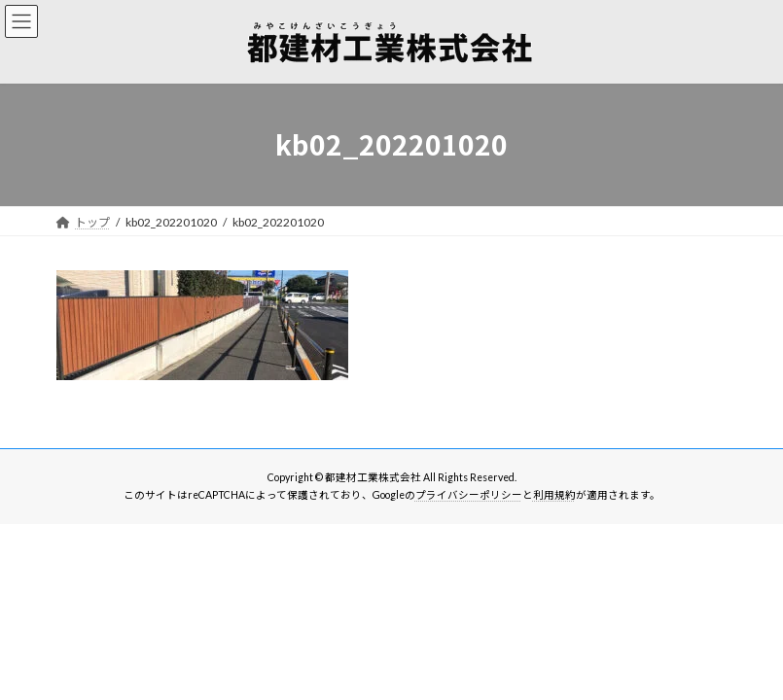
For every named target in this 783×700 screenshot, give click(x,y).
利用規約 (554, 495)
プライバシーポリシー (469, 495)
